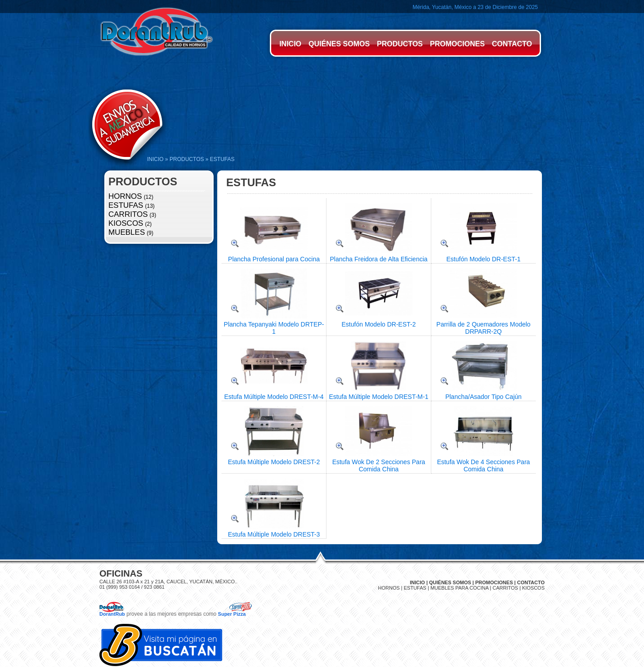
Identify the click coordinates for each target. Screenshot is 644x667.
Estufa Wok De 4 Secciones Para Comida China (484, 466)
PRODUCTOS (400, 44)
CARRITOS (128, 214)
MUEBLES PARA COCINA (459, 588)
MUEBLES (127, 232)
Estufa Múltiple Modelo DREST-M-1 (379, 397)
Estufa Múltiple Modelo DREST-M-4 (274, 397)
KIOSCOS (126, 223)
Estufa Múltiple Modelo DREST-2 (274, 462)
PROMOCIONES (457, 44)
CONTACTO (512, 44)
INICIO (290, 44)
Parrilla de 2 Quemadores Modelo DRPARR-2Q (483, 328)
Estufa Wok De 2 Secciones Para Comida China (379, 466)
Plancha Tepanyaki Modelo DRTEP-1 (274, 328)
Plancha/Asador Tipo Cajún (483, 397)
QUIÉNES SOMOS (339, 44)
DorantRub (112, 614)
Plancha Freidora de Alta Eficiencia (378, 259)
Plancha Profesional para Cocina (274, 259)
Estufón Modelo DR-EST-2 (379, 324)
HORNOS (125, 196)
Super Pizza (232, 614)
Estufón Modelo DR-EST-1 (484, 259)
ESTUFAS (126, 205)
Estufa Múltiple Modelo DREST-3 (274, 534)
